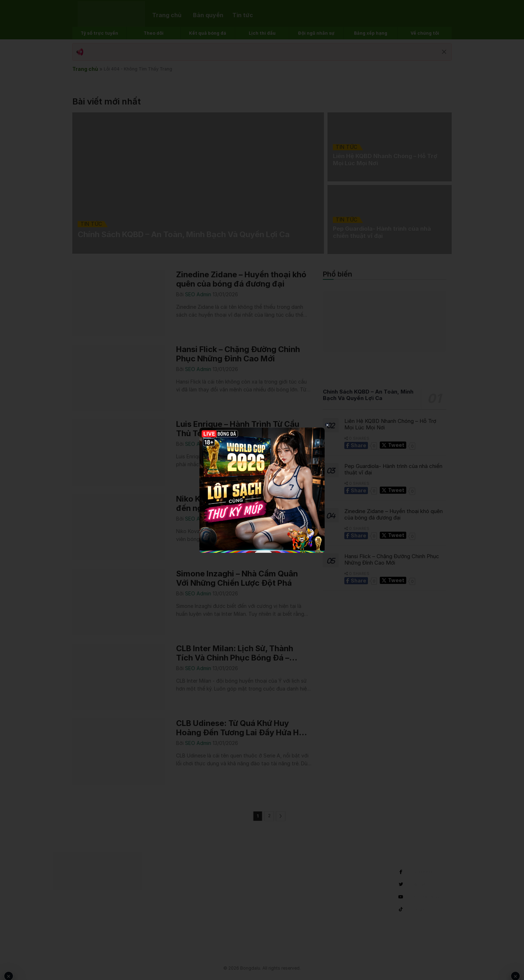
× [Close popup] (327, 425)
